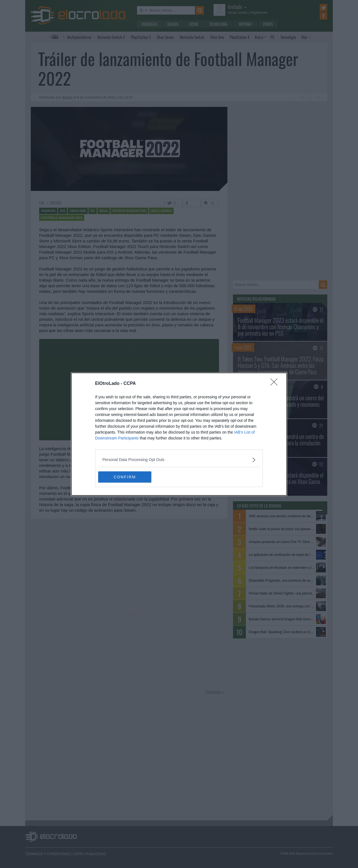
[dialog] (179, 434)
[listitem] (179, 460)
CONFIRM (125, 477)
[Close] (276, 384)
